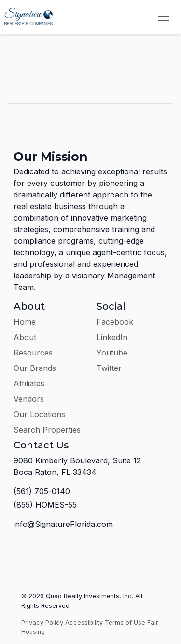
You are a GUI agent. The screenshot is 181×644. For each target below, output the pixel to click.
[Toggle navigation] (164, 17)
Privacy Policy (42, 623)
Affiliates (29, 383)
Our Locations (39, 414)
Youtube (112, 353)
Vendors (29, 399)
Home (25, 322)
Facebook (115, 322)
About (25, 337)
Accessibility (84, 623)
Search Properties (47, 430)
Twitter (109, 368)
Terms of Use (125, 623)
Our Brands (35, 368)
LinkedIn (112, 337)
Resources (33, 353)
